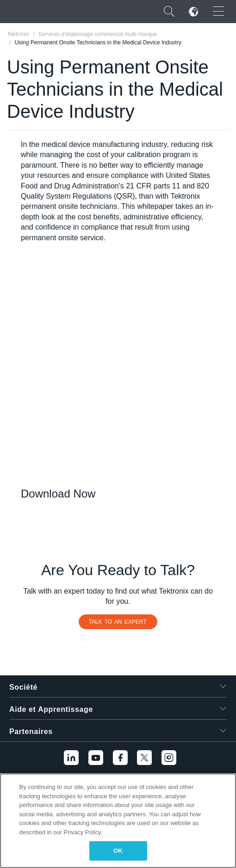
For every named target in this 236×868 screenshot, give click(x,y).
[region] (118, 821)
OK (118, 851)
